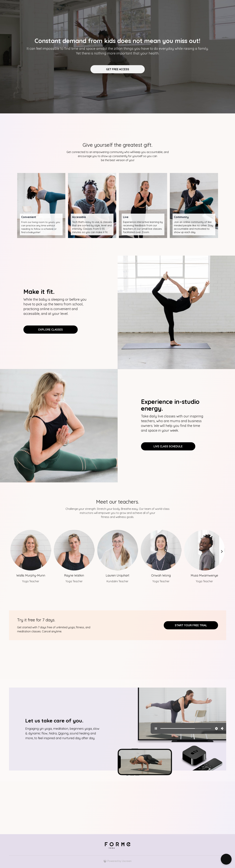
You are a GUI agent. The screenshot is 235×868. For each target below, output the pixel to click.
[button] (226, 859)
